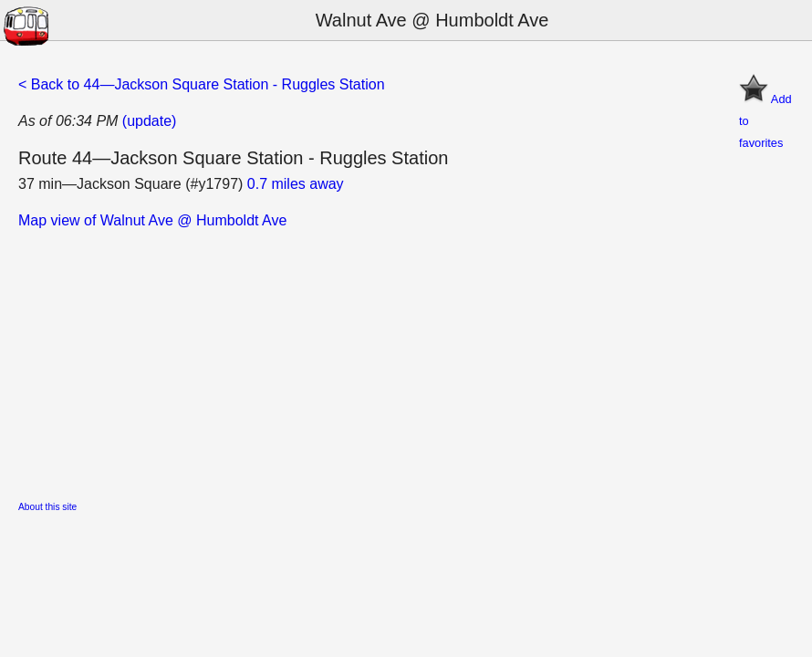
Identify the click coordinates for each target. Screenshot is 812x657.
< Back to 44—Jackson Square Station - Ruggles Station (202, 84)
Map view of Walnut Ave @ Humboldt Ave (152, 220)
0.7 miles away (296, 184)
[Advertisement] (406, 360)
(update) (150, 121)
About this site (47, 507)
